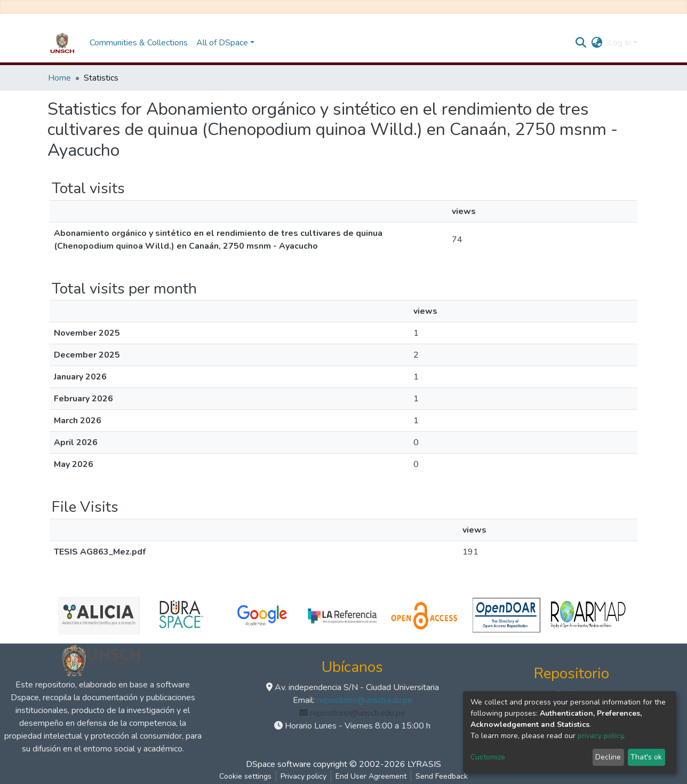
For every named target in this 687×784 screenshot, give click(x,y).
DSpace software (278, 764)
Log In (620, 43)
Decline (608, 757)
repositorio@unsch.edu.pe (365, 700)
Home (59, 78)
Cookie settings (245, 776)
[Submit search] (581, 43)
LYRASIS (424, 764)
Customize (488, 757)
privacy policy (600, 736)
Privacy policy (303, 776)
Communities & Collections (139, 43)
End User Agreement (371, 776)
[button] (597, 43)
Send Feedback (442, 776)
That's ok (646, 757)
